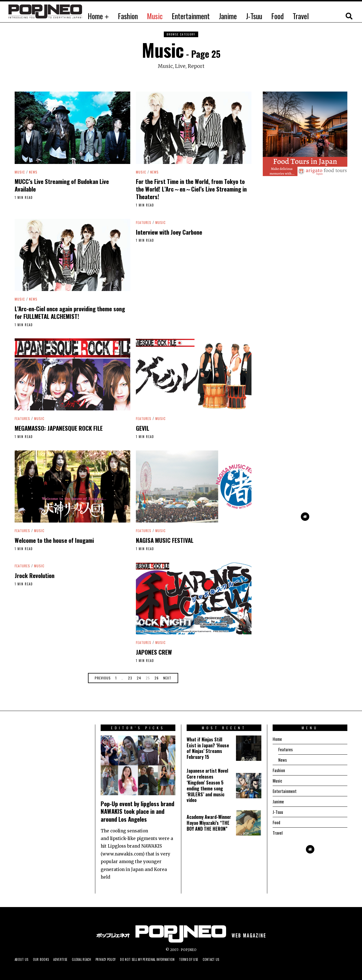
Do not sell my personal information (161, 959)
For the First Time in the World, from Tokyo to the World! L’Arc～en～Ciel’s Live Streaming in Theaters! (191, 189)
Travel (301, 16)
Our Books (43, 959)
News (34, 172)
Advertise (65, 959)
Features (144, 222)
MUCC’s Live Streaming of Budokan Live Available (62, 185)
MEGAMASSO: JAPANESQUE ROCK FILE (59, 428)
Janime (228, 16)
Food (277, 16)
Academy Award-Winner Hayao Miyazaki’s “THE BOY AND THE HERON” (209, 823)
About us (22, 959)
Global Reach (88, 959)
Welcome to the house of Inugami (54, 540)
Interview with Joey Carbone (169, 232)
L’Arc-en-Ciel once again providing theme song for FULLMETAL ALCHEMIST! (70, 312)
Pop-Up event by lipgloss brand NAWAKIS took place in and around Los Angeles (137, 811)
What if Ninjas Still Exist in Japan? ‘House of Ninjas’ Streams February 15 (208, 748)
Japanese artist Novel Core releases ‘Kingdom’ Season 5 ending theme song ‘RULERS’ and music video (207, 785)
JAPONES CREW (154, 652)
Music (155, 16)
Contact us (231, 959)
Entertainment (191, 16)
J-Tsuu (254, 16)
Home (95, 16)
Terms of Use (207, 959)
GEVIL (143, 428)
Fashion (128, 16)
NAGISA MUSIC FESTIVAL (165, 540)
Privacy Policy (114, 959)
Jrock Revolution (35, 575)
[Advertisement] (305, 414)
